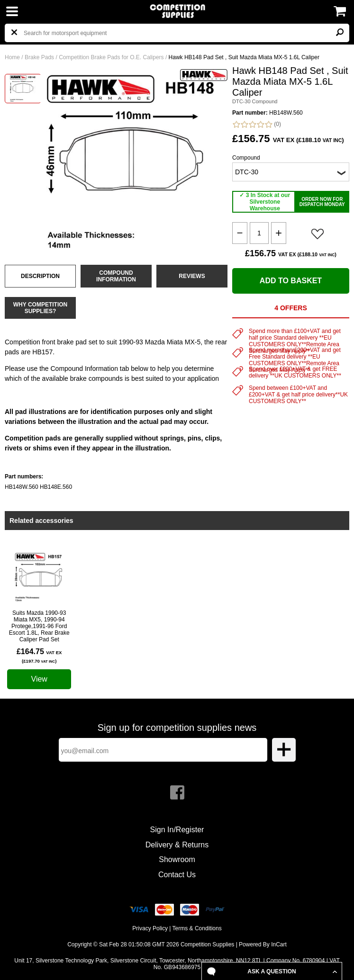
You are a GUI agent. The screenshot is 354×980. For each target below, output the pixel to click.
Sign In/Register (177, 830)
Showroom (177, 859)
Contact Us (177, 875)
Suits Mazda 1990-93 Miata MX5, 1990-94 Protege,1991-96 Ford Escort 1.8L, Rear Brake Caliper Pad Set (39, 626)
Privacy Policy (150, 928)
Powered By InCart (263, 944)
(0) (257, 124)
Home (12, 57)
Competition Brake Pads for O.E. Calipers (111, 57)
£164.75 (39, 656)
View (39, 679)
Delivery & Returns (177, 845)
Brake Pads (39, 57)
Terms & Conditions (197, 928)
